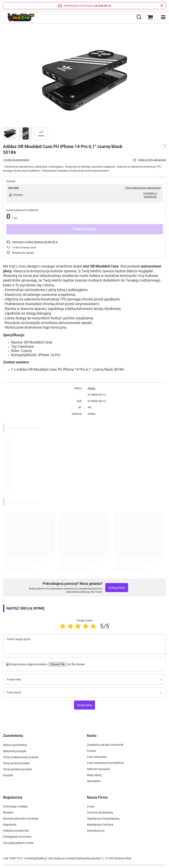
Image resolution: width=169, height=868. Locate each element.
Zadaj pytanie (117, 588)
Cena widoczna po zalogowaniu (143, 188)
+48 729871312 (13, 858)
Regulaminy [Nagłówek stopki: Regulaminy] (13, 797)
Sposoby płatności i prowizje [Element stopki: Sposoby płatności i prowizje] (21, 819)
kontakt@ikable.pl (36, 858)
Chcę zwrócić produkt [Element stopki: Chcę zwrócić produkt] (16, 763)
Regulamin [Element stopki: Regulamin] (10, 825)
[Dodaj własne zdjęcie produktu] (76, 664)
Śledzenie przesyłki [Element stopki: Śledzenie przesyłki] (15, 751)
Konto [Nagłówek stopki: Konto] (92, 736)
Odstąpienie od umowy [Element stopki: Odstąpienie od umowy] (17, 837)
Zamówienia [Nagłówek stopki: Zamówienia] (13, 736)
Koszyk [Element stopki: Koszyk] (92, 751)
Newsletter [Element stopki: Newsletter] (94, 781)
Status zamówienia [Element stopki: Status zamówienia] (15, 745)
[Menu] (163, 17)
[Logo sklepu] (21, 17)
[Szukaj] (139, 17)
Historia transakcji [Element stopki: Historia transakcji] (98, 769)
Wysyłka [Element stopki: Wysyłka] (8, 812)
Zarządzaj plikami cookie (18, 843)
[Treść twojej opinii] (84, 644)
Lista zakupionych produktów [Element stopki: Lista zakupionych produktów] (105, 763)
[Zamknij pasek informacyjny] (162, 6)
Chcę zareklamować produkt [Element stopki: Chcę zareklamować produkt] (21, 757)
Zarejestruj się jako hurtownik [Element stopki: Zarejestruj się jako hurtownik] (105, 745)
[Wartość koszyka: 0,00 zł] (150, 17)
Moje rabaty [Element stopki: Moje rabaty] (94, 775)
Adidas (92, 388)
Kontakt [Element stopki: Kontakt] (8, 775)
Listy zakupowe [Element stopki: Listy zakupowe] (97, 757)
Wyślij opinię (84, 705)
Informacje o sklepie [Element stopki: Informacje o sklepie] (15, 806)
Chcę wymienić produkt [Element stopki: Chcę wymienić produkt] (17, 769)
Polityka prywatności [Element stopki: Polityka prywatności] (16, 831)
